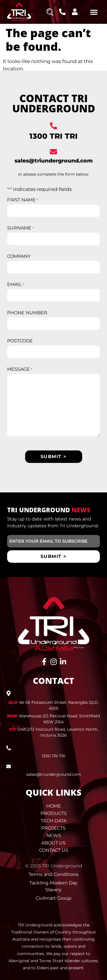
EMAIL (16, 284)
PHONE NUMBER (27, 313)
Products (54, 813)
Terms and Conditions (53, 874)
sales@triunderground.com (54, 161)
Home (54, 806)
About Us (53, 843)
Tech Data (54, 821)
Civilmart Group (53, 898)
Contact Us (54, 850)
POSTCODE (20, 341)
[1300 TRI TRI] (53, 126)
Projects (53, 828)
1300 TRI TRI (53, 136)
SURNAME (20, 228)
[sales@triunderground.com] (53, 152)
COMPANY (19, 256)
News (54, 835)
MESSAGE (20, 369)
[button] (94, 12)
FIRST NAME (23, 200)
